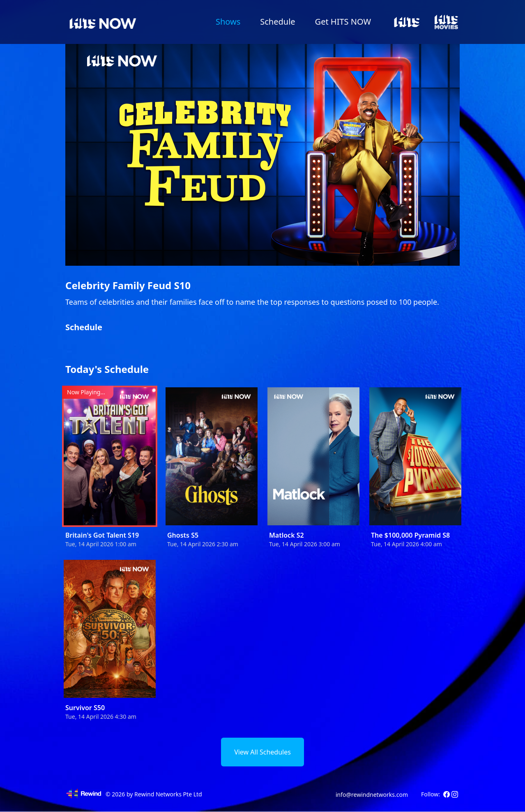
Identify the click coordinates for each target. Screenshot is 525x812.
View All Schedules (262, 752)
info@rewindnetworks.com (372, 795)
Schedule (277, 22)
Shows (228, 22)
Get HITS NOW (343, 22)
